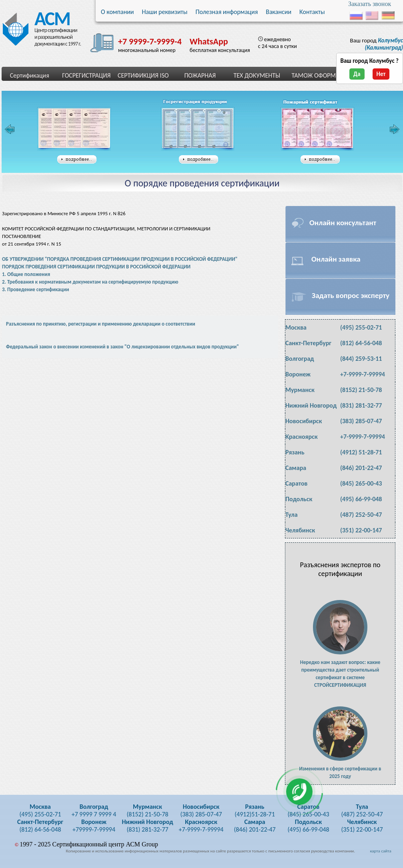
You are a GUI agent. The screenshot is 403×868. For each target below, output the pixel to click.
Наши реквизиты (165, 12)
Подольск (299, 499)
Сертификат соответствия (74, 129)
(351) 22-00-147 (361, 530)
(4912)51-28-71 (255, 810)
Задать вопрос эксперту (351, 295)
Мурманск (300, 390)
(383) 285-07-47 (361, 421)
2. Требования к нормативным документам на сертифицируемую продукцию (90, 282)
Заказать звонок (370, 4)
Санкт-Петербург (308, 343)
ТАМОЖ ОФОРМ (314, 75)
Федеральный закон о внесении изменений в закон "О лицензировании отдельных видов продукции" (122, 347)
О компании (117, 12)
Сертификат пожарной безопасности (317, 129)
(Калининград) (384, 44)
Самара (296, 468)
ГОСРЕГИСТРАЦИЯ (86, 75)
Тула (292, 515)
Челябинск (300, 530)
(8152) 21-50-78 (361, 390)
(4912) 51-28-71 (361, 452)
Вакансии (279, 12)
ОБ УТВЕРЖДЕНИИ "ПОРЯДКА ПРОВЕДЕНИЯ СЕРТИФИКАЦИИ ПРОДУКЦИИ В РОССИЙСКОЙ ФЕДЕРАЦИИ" (120, 259)
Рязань (295, 452)
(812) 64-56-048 (361, 343)
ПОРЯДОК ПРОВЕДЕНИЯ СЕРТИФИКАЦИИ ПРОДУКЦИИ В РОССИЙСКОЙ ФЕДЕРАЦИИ (96, 267)
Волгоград (300, 359)
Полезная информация (227, 12)
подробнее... (77, 160)
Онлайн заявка (336, 259)
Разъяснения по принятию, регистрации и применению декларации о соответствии (101, 324)
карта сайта (380, 851)
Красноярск (302, 437)
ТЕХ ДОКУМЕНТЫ (257, 75)
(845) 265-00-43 (361, 483)
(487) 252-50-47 (361, 515)
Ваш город (377, 44)
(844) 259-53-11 (361, 359)
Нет (381, 74)
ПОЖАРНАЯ (200, 75)
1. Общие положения (26, 274)
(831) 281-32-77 (361, 405)
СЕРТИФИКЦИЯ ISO (143, 75)
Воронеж (298, 374)
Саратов (296, 483)
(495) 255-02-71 (361, 327)
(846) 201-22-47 (361, 468)
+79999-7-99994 (94, 826)
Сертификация (30, 75)
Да (357, 74)
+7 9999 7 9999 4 (94, 810)
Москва (296, 327)
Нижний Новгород (311, 405)
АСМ (50, 17)
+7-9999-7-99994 (363, 374)
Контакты (312, 12)
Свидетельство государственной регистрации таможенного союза (200, 129)
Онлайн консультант (343, 223)
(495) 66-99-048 (361, 499)
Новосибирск (304, 421)
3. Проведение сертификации (36, 289)
